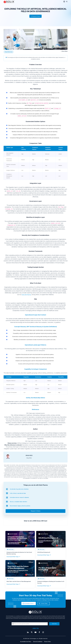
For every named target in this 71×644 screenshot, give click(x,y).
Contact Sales (44, 603)
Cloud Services (9, 52)
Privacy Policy (47, 641)
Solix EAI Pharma (26, 295)
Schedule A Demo (29, 603)
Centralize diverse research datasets (19, 497)
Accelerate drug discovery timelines (19, 489)
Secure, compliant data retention (18, 502)
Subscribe (54, 624)
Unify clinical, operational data (18, 493)
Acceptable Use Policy (26, 641)
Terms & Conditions (38, 641)
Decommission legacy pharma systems (20, 506)
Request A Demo (35, 16)
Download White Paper (13, 557)
